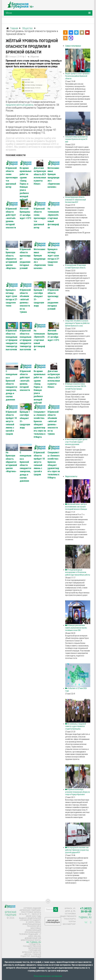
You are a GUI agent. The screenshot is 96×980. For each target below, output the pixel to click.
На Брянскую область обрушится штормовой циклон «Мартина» (11, 259)
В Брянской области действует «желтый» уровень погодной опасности (11, 218)
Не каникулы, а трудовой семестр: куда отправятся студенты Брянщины (76, 726)
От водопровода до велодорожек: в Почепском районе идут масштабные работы (78, 572)
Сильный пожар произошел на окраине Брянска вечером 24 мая (76, 139)
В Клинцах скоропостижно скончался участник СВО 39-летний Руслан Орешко (76, 386)
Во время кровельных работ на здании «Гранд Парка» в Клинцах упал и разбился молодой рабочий (26, 184)
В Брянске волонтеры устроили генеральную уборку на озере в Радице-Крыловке (77, 792)
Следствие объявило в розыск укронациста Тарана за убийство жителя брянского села (77, 323)
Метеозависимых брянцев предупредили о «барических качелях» (54, 177)
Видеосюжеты (71, 476)
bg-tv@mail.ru (34, 942)
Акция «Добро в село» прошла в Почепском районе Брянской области (77, 76)
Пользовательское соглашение (48, 976)
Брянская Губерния (11, 914)
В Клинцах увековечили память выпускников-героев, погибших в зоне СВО (76, 628)
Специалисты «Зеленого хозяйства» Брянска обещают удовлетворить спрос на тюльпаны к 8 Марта (40, 424)
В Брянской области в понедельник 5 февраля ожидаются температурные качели (11, 340)
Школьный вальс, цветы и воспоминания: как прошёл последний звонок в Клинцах (76, 507)
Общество (34, 57)
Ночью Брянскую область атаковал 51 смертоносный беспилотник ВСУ (75, 200)
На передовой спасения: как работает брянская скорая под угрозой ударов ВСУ (77, 850)
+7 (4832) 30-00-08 (86, 910)
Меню (9, 13)
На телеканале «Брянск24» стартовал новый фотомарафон (53, 218)
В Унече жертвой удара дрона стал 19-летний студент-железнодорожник (76, 442)
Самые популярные (73, 46)
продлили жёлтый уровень (20, 105)
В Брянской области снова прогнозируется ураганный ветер (12, 177)
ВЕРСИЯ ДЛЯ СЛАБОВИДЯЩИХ (53, 922)
